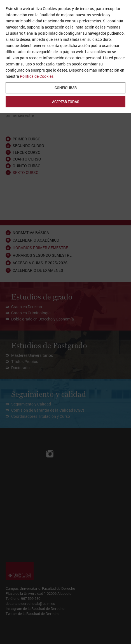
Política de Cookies (37, 76)
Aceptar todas (66, 102)
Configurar (66, 88)
